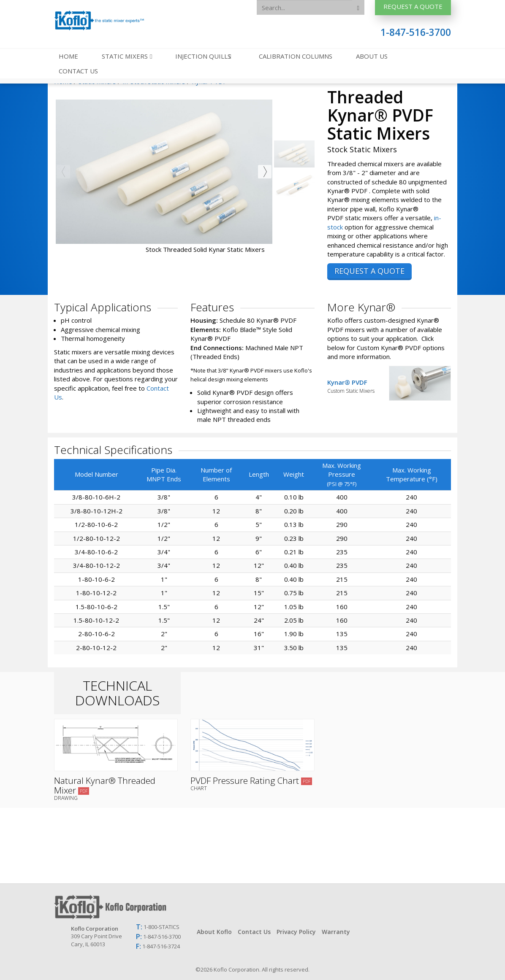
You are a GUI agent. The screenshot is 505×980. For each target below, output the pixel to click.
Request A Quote (413, 6)
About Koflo (214, 932)
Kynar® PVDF (358, 386)
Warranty (336, 932)
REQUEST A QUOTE (369, 271)
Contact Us (78, 71)
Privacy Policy (296, 932)
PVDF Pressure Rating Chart (252, 783)
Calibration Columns (296, 56)
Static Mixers (126, 56)
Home (68, 56)
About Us (372, 56)
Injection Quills (204, 56)
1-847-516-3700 (416, 32)
